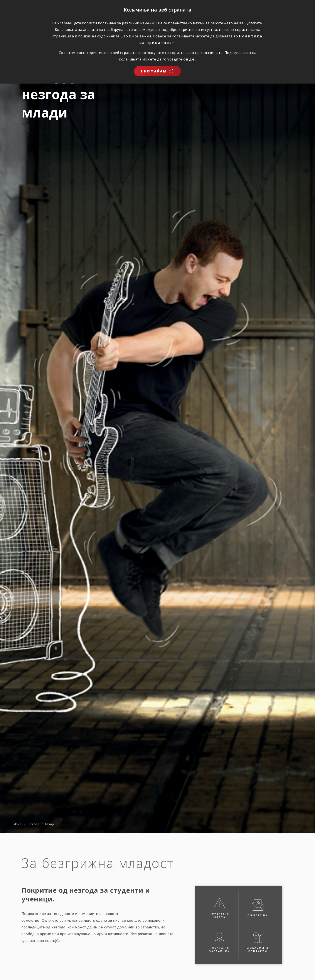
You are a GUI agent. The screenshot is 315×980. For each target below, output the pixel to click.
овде (189, 59)
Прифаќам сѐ (157, 71)
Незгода (33, 824)
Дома (18, 824)
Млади (50, 824)
